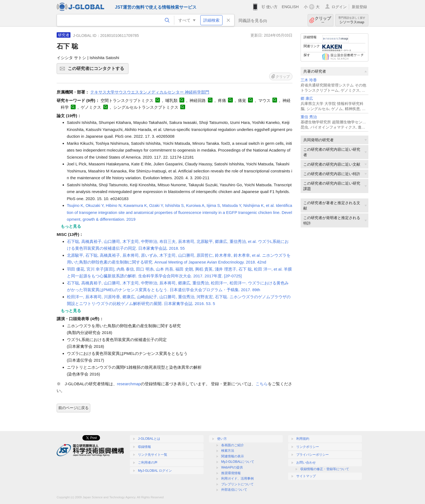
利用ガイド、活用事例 (237, 479)
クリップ (323, 20)
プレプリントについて (237, 484)
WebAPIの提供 (232, 467)
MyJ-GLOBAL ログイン (155, 471)
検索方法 (228, 451)
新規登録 (359, 7)
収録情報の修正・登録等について (325, 469)
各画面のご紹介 (233, 445)
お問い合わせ (306, 463)
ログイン (339, 7)
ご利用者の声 (148, 463)
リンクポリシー (308, 447)
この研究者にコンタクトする (97, 70)
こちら (262, 384)
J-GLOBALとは (149, 439)
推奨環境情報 (231, 473)
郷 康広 (307, 99)
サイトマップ (306, 476)
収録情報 (144, 447)
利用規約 (303, 439)
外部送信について (234, 490)
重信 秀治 (309, 117)
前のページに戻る (73, 408)
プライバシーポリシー (313, 455)
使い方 (272, 7)
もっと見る (71, 226)
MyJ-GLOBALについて (238, 462)
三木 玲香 (309, 80)
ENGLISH (290, 7)
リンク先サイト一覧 (153, 455)
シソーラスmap (352, 20)
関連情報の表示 (233, 456)
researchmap (129, 384)
